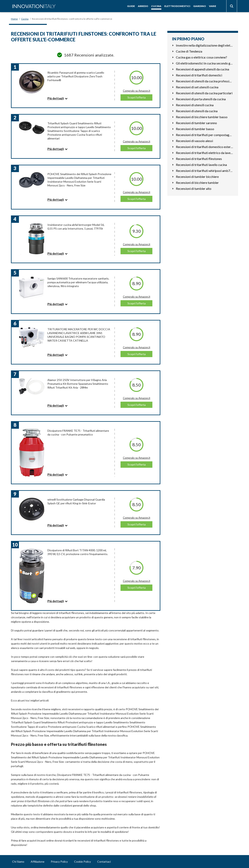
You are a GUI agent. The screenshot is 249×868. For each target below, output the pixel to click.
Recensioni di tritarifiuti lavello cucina (201, 165)
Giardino (200, 6)
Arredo (143, 6)
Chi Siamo (18, 862)
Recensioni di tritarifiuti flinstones (199, 159)
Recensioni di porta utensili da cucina (201, 99)
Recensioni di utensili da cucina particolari (204, 93)
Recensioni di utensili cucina (195, 105)
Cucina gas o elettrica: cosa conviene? (201, 57)
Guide (131, 6)
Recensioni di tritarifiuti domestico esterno (205, 147)
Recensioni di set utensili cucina (197, 87)
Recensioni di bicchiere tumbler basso (202, 117)
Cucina (156, 6)
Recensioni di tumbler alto (194, 189)
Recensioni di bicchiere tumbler (197, 183)
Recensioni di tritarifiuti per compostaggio (205, 135)
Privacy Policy (59, 862)
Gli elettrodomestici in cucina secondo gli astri (205, 63)
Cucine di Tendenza (189, 51)
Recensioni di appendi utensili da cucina (202, 69)
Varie (213, 6)
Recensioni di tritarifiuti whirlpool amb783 (205, 171)
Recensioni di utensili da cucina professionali (205, 81)
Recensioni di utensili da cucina (197, 111)
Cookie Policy (82, 862)
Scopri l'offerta (137, 97)
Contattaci (104, 862)
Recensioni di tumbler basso (195, 129)
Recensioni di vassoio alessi (194, 141)
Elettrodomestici (177, 6)
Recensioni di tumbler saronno (196, 123)
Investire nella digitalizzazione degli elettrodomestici (205, 45)
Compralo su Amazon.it (137, 91)
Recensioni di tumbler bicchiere (197, 177)
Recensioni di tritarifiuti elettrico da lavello (205, 153)
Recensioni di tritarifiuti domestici (199, 75)
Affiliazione (38, 862)
